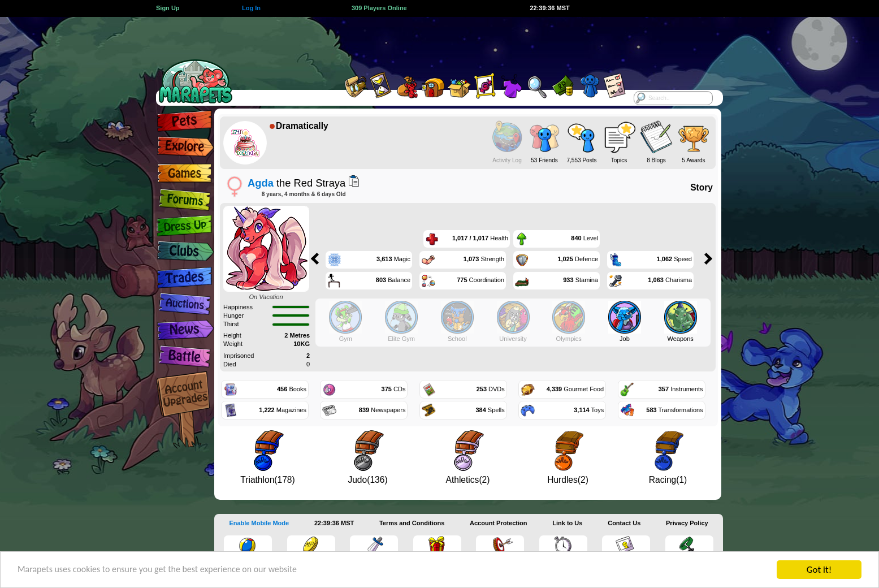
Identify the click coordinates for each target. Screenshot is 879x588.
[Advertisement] (430, 42)
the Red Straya (296, 183)
